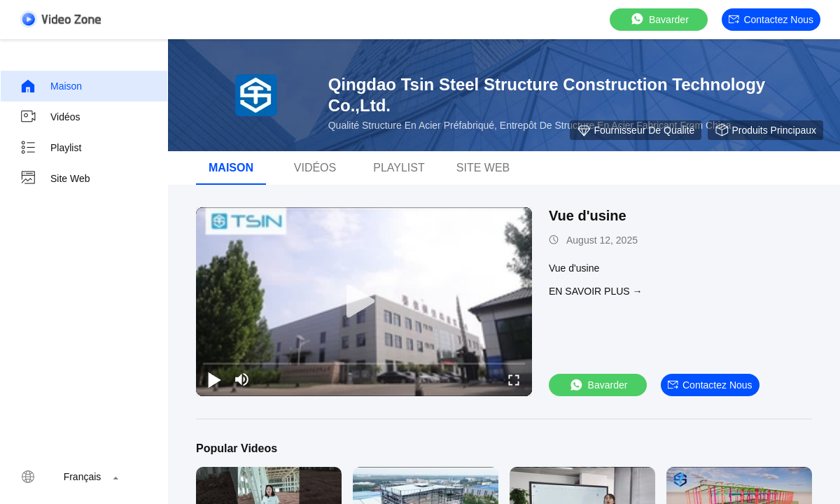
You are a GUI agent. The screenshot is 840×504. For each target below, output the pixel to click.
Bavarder (659, 19)
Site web (55, 178)
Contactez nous (771, 20)
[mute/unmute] (242, 379)
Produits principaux (765, 130)
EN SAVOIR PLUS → (596, 291)
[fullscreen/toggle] (514, 379)
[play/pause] (214, 379)
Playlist (50, 148)
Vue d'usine (588, 216)
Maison (51, 86)
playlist (399, 168)
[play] (364, 302)
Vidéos (50, 117)
